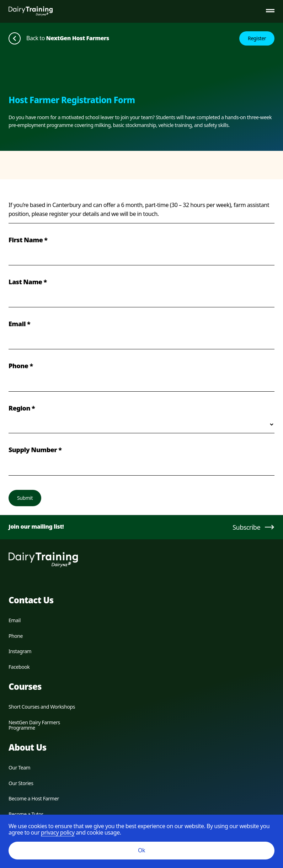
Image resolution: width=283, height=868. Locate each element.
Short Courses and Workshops (42, 707)
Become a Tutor (26, 814)
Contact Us (31, 600)
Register (257, 38)
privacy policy (58, 832)
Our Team (19, 768)
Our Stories (21, 783)
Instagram (20, 651)
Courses (25, 686)
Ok (141, 850)
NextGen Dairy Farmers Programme (34, 725)
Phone (16, 636)
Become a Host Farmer (34, 798)
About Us (27, 747)
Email (15, 620)
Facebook (19, 667)
